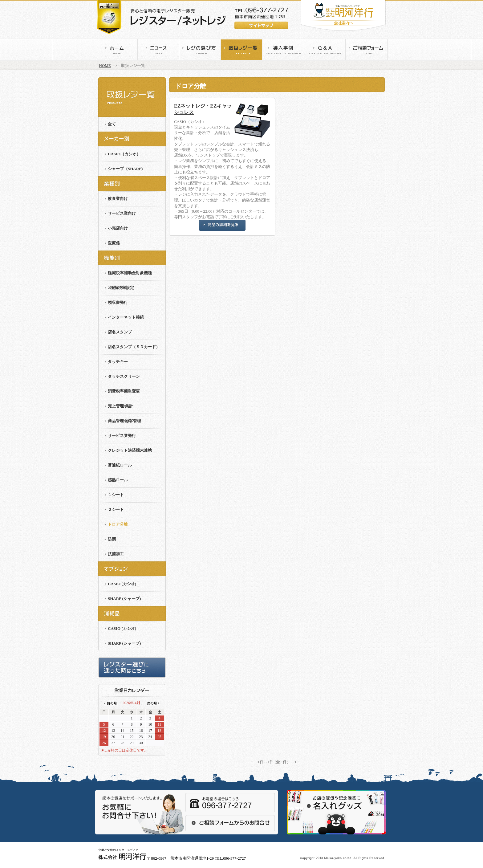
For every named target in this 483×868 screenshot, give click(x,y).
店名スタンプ (120, 332)
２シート (116, 509)
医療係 (114, 243)
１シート (116, 495)
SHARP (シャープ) (124, 599)
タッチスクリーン (124, 376)
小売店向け (118, 228)
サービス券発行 (122, 436)
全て (112, 124)
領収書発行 (118, 302)
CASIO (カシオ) (122, 584)
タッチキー (118, 362)
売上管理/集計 (120, 406)
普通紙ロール (120, 465)
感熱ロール (118, 480)
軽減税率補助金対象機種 (130, 273)
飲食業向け (118, 199)
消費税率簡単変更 (124, 391)
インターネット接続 (126, 317)
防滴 (112, 539)
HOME (105, 65)
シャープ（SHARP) (125, 169)
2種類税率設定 (121, 288)
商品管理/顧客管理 (124, 421)
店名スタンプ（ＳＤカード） (134, 347)
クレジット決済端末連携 (130, 450)
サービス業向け (122, 213)
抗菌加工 (116, 554)
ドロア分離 (118, 524)
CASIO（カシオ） (124, 154)
